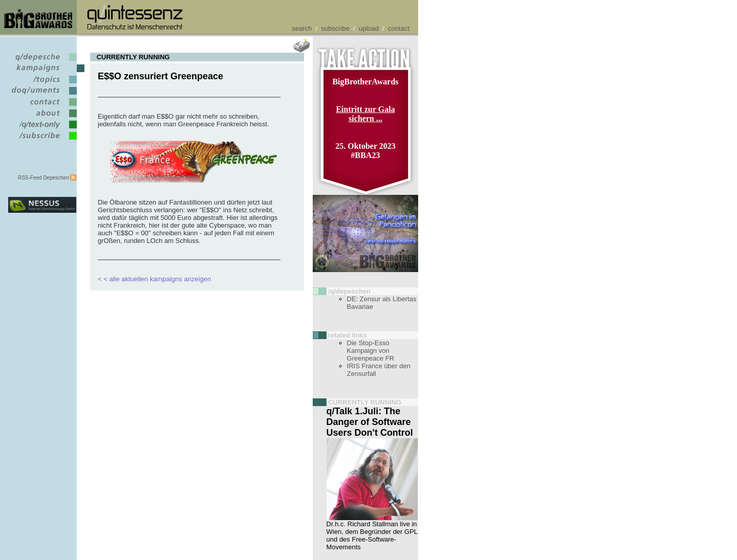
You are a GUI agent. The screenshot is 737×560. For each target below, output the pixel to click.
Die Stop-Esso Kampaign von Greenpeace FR (371, 351)
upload (369, 28)
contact (399, 28)
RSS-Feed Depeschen (44, 178)
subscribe (335, 28)
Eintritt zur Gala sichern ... (365, 114)
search (302, 28)
